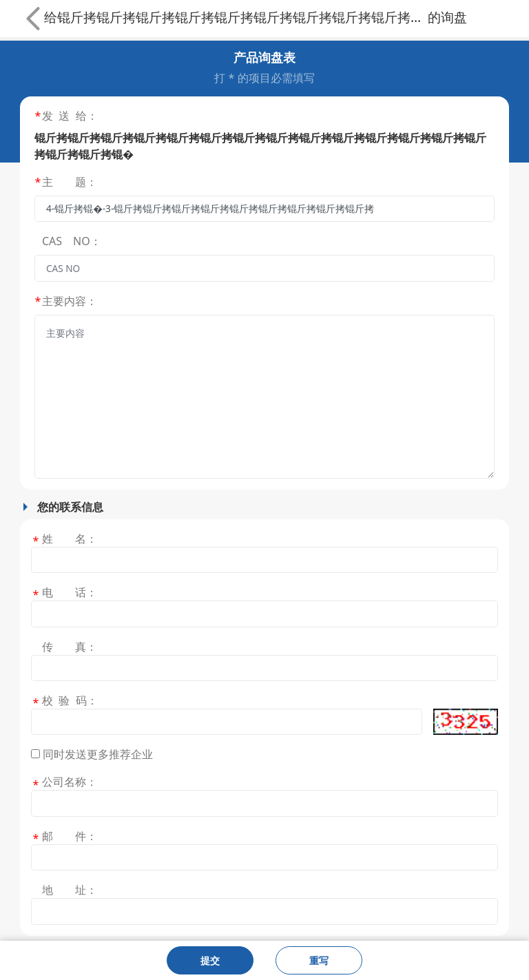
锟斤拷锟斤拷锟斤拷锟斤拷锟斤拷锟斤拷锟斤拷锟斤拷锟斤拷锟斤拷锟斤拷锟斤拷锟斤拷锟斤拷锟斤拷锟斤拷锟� (242, 17)
